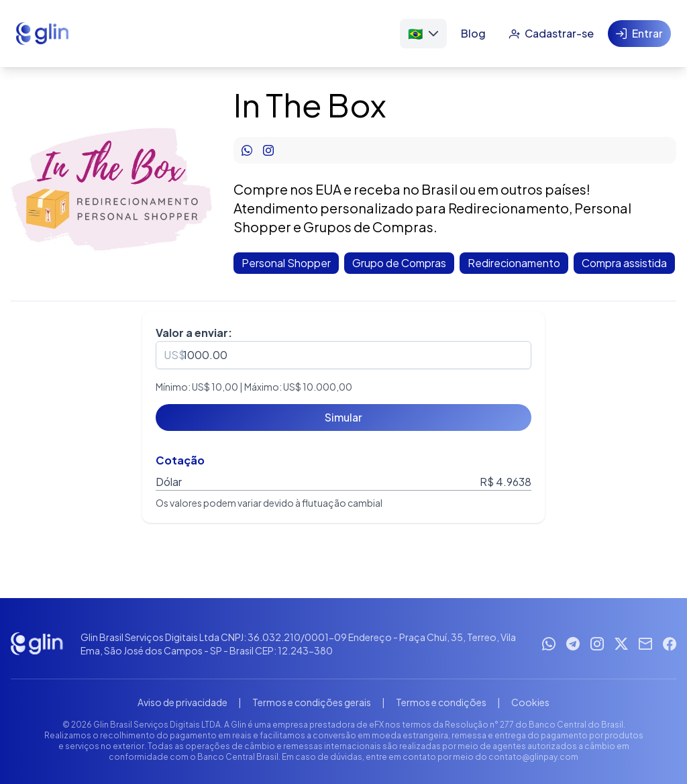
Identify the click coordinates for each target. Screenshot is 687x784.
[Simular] (343, 418)
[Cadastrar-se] (551, 34)
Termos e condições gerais (312, 702)
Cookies (530, 702)
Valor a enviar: (194, 333)
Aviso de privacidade (182, 702)
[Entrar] (639, 34)
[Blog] (473, 34)
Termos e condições (441, 702)
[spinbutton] (343, 355)
